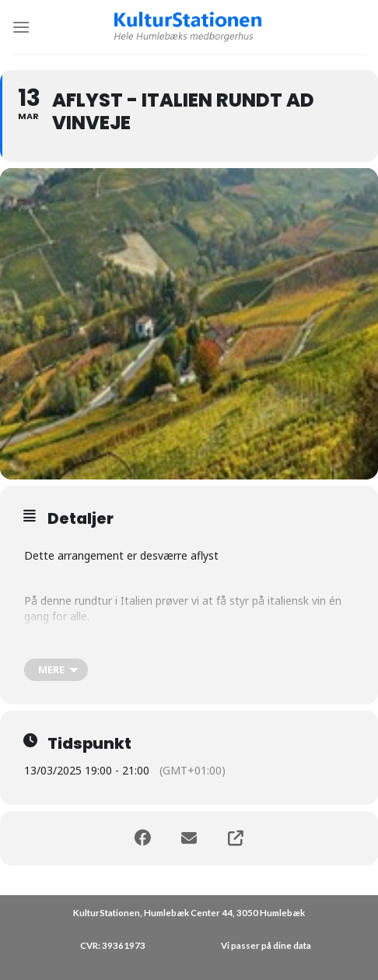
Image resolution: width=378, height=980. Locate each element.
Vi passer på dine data (266, 945)
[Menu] (21, 27)
